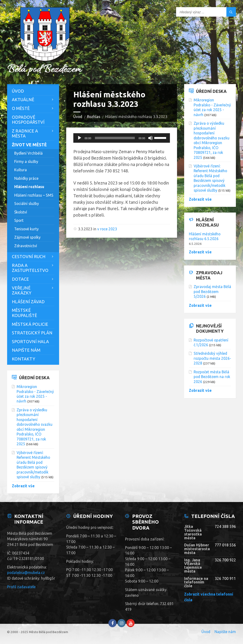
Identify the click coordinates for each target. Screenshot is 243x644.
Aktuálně (23, 99)
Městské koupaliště (24, 313)
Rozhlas (94, 117)
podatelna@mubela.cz (26, 573)
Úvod (78, 117)
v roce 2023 (107, 229)
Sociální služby (27, 204)
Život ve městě (29, 145)
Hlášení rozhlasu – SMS (34, 195)
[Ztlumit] (150, 138)
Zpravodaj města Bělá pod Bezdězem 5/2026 (212, 291)
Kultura (21, 170)
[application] (122, 138)
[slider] (115, 138)
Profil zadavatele (21, 587)
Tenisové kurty (26, 229)
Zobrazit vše (23, 486)
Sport (19, 220)
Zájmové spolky (27, 237)
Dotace (20, 279)
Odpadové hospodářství (28, 120)
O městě (21, 108)
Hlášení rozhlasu (29, 187)
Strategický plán (32, 333)
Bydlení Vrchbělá (28, 153)
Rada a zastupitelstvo (30, 268)
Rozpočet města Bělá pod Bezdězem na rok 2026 (212, 377)
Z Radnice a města (25, 133)
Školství (21, 212)
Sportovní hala (30, 341)
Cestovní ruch (29, 256)
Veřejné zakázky (22, 290)
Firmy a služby (26, 161)
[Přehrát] (79, 138)
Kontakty (23, 359)
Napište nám (26, 350)
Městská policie (30, 324)
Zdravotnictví (26, 246)
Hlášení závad (28, 302)
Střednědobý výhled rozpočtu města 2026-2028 (212, 358)
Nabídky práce (26, 178)
